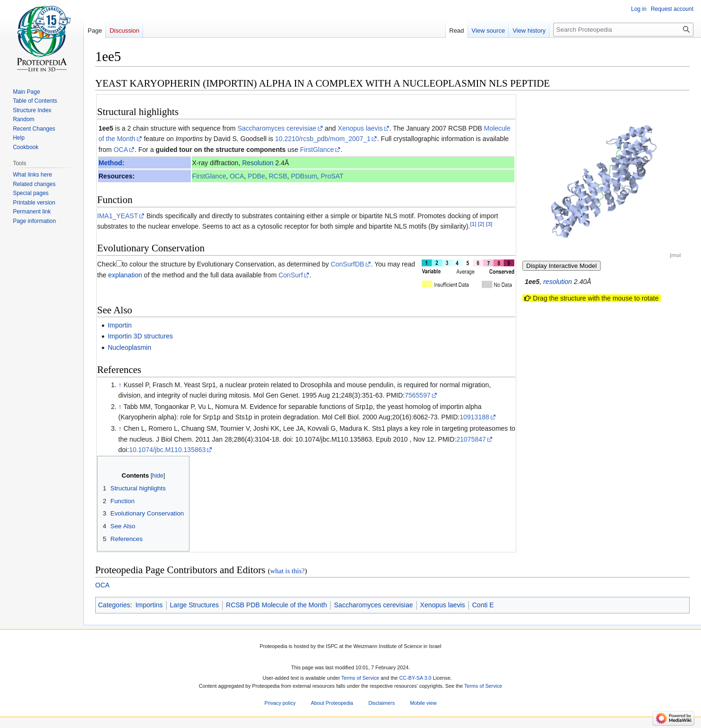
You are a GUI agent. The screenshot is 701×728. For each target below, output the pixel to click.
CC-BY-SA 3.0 (415, 678)
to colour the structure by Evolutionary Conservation (198, 264)
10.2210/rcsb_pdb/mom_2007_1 (323, 139)
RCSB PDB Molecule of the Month (276, 605)
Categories (114, 605)
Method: (111, 163)
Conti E (483, 605)
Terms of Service (360, 678)
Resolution (258, 163)
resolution (558, 282)
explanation (125, 275)
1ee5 (106, 128)
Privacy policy (280, 703)
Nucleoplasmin (129, 347)
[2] (481, 224)
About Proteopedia (332, 703)
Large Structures (195, 605)
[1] (473, 224)
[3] (489, 224)
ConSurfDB (347, 264)
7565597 (418, 395)
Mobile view (423, 703)
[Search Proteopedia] (623, 30)
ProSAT (332, 176)
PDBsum (304, 176)
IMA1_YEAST (117, 216)
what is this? (287, 571)
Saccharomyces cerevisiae (277, 128)
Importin (120, 325)
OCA (121, 150)
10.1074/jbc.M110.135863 (167, 450)
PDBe (256, 176)
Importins (149, 605)
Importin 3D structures (140, 336)
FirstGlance (317, 150)
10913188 (474, 417)
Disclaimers (382, 703)
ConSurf (291, 275)
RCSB (278, 176)
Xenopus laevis (360, 128)
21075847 (471, 439)
